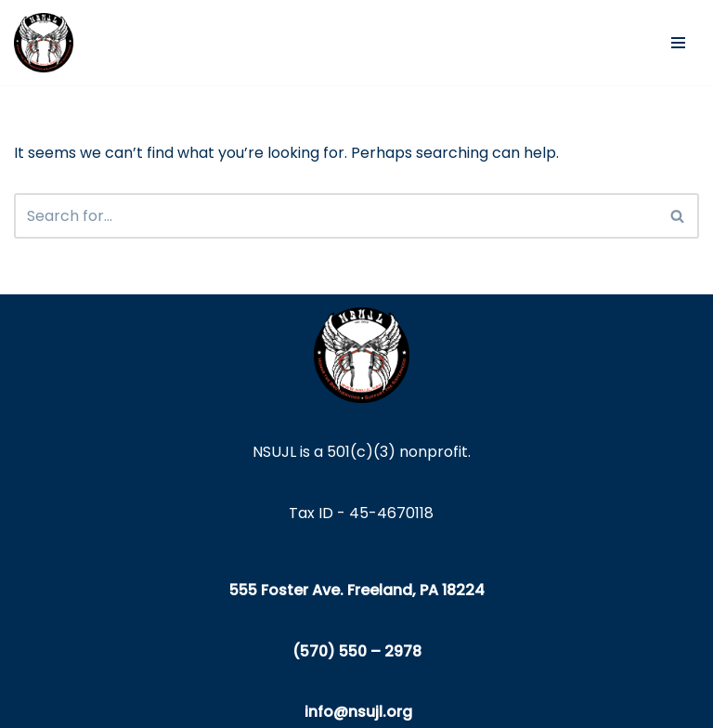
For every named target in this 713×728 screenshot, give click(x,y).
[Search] (336, 216)
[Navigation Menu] (678, 43)
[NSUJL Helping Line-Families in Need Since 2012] (44, 43)
